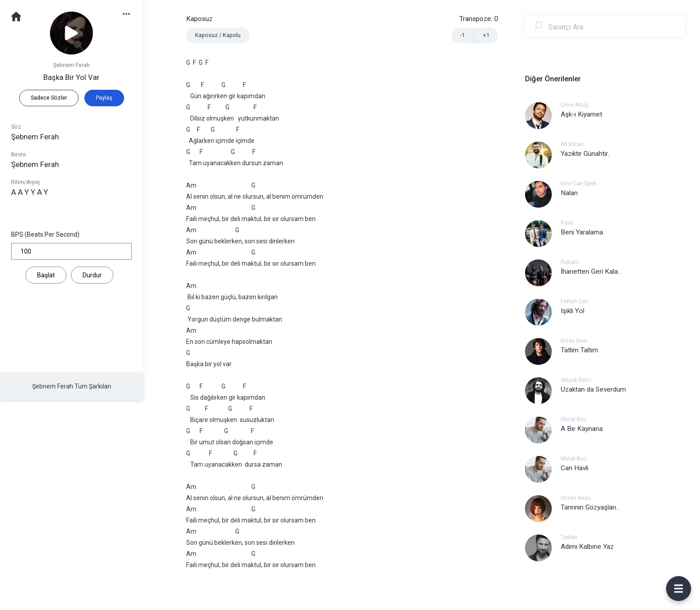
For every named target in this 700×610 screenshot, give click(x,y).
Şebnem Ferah (71, 65)
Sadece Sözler (49, 98)
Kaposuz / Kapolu (218, 35)
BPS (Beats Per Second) (45, 234)
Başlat (46, 275)
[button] (131, 13)
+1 (486, 35)
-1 (462, 35)
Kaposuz (199, 19)
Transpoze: (479, 19)
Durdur (92, 275)
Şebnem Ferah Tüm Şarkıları (72, 386)
